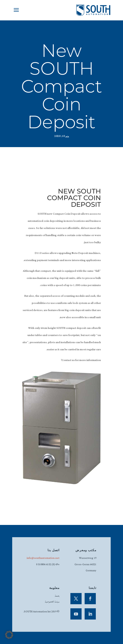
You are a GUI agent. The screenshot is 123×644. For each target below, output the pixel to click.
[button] (9, 635)
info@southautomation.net (43, 558)
